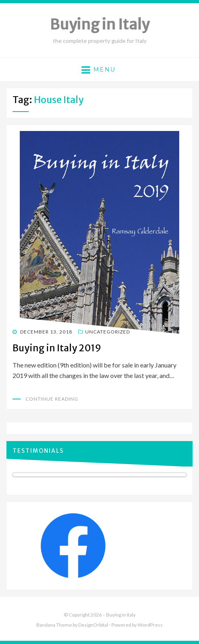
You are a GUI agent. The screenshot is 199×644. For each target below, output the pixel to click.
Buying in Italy (100, 24)
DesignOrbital (93, 625)
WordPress (150, 625)
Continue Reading (52, 399)
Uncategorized (108, 332)
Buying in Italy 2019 (57, 348)
